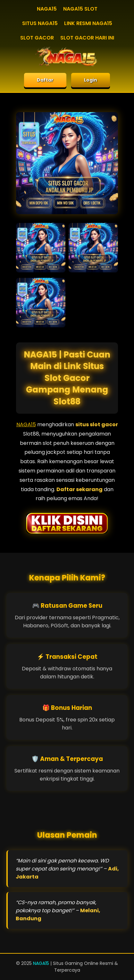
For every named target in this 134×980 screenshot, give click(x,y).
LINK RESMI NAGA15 (88, 23)
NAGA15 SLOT (80, 9)
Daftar (45, 80)
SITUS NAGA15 (40, 23)
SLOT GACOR (37, 38)
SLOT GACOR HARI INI (87, 38)
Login (91, 80)
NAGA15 (47, 9)
